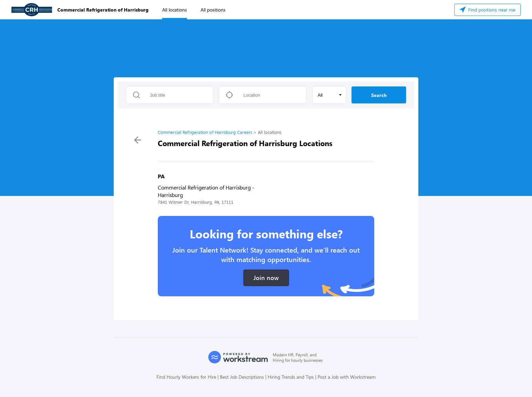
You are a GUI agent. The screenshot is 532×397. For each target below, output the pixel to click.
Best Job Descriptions (242, 377)
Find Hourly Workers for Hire (186, 377)
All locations (175, 10)
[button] (329, 95)
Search (379, 95)
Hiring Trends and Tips (291, 377)
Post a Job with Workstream (347, 377)
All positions (213, 10)
